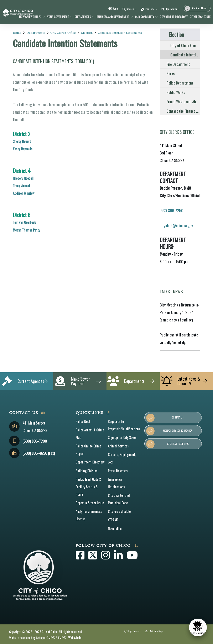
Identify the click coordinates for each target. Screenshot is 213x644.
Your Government (58, 17)
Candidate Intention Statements (120, 33)
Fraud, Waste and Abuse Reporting (183, 101)
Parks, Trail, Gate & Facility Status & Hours (89, 487)
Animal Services (118, 446)
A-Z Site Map (154, 631)
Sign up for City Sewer (122, 437)
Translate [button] (150, 9)
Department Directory (172, 17)
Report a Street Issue (90, 503)
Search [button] (131, 9)
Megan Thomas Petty (26, 230)
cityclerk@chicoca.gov (177, 225)
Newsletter (115, 528)
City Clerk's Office (63, 33)
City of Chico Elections (185, 45)
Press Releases (118, 471)
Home (115, 8)
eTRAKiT (113, 520)
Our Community (145, 17)
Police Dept (83, 421)
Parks (171, 73)
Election (87, 33)
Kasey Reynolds (23, 149)
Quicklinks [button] (172, 9)
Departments (36, 33)
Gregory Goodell (23, 178)
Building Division (87, 471)
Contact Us (165, 418)
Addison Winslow (24, 193)
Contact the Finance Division (183, 111)
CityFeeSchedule (199, 17)
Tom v (17, 222)
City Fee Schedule (119, 511)
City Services (83, 17)
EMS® (62, 638)
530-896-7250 (172, 210)
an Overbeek (28, 222)
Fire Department (178, 64)
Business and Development (113, 17)
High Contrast (134, 631)
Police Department (180, 83)
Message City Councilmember (169, 431)
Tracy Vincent (22, 186)
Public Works (176, 92)
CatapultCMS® (46, 638)
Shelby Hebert (22, 141)
